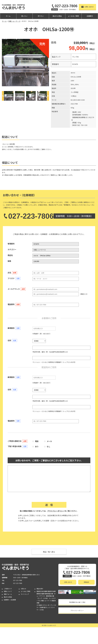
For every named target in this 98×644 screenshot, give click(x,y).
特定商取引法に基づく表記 (77, 602)
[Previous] (3, 96)
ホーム (8, 16)
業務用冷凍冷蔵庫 (42, 591)
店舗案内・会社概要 (10, 600)
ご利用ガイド (8, 589)
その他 (42, 610)
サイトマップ (25, 594)
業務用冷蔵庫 (41, 594)
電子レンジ (47, 607)
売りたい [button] (41, 16)
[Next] (48, 96)
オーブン (50, 605)
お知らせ (23, 589)
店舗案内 (90, 16)
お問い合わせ (88, 7)
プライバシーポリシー (56, 511)
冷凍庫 (42, 607)
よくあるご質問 (73, 16)
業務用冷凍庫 (52, 591)
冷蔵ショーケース (46, 601)
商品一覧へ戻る (49, 552)
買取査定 (86, 582)
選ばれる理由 (57, 16)
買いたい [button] (24, 16)
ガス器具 (39, 605)
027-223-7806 (64, 6)
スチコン (45, 605)
